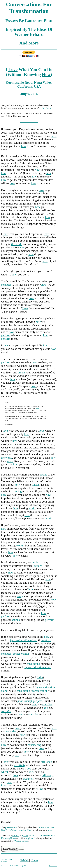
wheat (5, 772)
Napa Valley (43, 82)
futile (40, 677)
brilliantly (47, 775)
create (21, 373)
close (37, 408)
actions (38, 566)
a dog (28, 769)
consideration (21, 654)
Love (13, 69)
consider (6, 285)
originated (30, 838)
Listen (36, 485)
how (54, 136)
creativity (20, 765)
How (46, 74)
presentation (11, 827)
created (16, 835)
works (32, 508)
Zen (17, 755)
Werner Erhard (21, 841)
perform (6, 335)
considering (33, 664)
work (10, 461)
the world (17, 244)
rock (32, 772)
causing (17, 491)
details (43, 475)
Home (34, 860)
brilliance (46, 762)
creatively (28, 779)
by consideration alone (38, 667)
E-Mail (24, 860)
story (20, 596)
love (5, 234)
